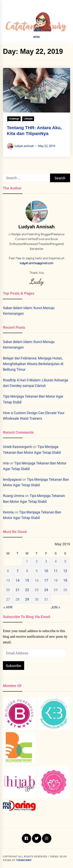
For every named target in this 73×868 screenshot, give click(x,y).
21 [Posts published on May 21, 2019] (18, 590)
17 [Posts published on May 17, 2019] (46, 580)
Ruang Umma (14, 496)
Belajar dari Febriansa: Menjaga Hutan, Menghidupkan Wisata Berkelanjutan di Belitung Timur (33, 364)
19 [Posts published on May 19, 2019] (65, 580)
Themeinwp (24, 860)
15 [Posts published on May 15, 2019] (27, 580)
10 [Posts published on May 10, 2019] (46, 571)
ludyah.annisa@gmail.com (36, 264)
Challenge (14, 119)
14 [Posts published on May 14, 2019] (18, 580)
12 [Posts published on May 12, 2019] (65, 571)
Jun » (55, 607)
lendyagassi (12, 479)
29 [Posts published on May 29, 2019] (27, 599)
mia (6, 463)
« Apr (8, 607)
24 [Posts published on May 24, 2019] (46, 590)
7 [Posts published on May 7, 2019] (18, 571)
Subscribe (14, 666)
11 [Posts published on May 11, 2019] (56, 571)
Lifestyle (28, 119)
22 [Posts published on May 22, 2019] (27, 590)
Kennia (8, 512)
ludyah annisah (24, 146)
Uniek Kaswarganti (17, 447)
